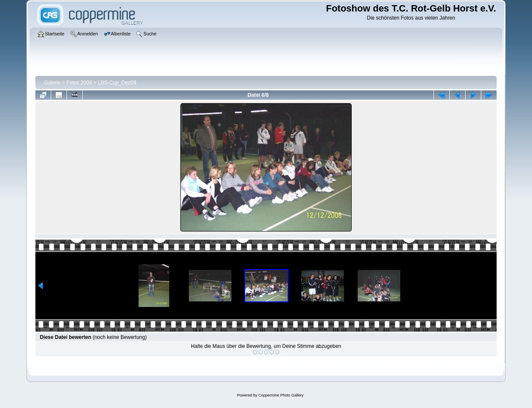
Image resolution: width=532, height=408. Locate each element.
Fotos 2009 (79, 83)
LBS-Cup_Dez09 (117, 83)
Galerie (52, 83)
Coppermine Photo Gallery (281, 395)
